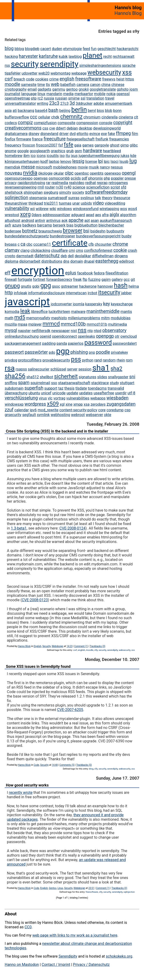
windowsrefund (86, 209)
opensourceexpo (19, 178)
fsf (60, 145)
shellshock (14, 192)
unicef (46, 393)
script (115, 187)
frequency (13, 145)
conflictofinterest (98, 250)
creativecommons (23, 128)
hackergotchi (128, 49)
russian (61, 98)
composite (66, 123)
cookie (120, 250)
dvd (73, 134)
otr (117, 336)
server (72, 369)
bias (70, 225)
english (67, 79)
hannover (105, 286)
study (114, 383)
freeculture (55, 139)
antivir (40, 221)
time (41, 85)
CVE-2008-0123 (35, 600)
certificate (70, 243)
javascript (27, 302)
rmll (41, 187)
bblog (19, 49)
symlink (43, 415)
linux (41, 94)
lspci (114, 162)
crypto (10, 256)
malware (78, 312)
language (29, 94)
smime (74, 98)
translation (95, 98)
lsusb (124, 162)
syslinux (87, 198)
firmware (24, 139)
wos (124, 209)
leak (25, 311)
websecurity (104, 72)
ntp (90, 331)
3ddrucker (84, 103)
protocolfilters (30, 360)
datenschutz (47, 256)
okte (108, 415)
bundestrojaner (62, 236)
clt (136, 117)
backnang (26, 111)
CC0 (28, 927)
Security (47, 646)
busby (127, 236)
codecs (11, 123)
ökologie (45, 173)
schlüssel (58, 369)
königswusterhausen (22, 162)
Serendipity (68, 956)
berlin (79, 110)
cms (80, 250)
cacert (46, 49)
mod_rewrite (48, 410)
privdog (11, 360)
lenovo (66, 162)
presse (130, 178)
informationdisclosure (46, 293)
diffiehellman (103, 256)
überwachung (16, 393)
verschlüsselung (21, 398)
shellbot (47, 377)
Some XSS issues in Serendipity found (38, 667)
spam (24, 383)
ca (23, 244)
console (106, 123)
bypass (11, 244)
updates (86, 393)
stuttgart (127, 383)
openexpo (113, 173)
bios (100, 111)
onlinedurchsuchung (22, 336)
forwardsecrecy (59, 280)
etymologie (72, 49)
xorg (25, 214)
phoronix (95, 178)
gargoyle (102, 145)
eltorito (82, 134)
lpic (107, 162)
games (88, 145)
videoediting (115, 203)
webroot (78, 415)
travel (110, 98)
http (9, 293)
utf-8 (131, 393)
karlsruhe (48, 56)
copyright (123, 123)
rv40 (68, 187)
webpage (79, 73)
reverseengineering (21, 187)
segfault (29, 415)
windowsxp (14, 404)
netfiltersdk (41, 331)
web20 (44, 73)
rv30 (60, 187)
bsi (86, 231)
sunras (74, 198)
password (98, 343)
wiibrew (42, 209)
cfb (91, 244)
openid (45, 336)
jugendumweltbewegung (99, 156)
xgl (62, 404)
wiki (53, 209)
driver (64, 134)
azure (17, 225)
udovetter (30, 73)
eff (8, 273)
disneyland (49, 134)
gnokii (84, 89)
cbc (29, 244)
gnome (10, 151)
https (130, 79)
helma (134, 286)
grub (70, 151)
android (28, 221)
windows (64, 209)
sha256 (15, 376)
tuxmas (65, 203)
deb (64, 256)
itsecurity (109, 292)
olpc (69, 173)
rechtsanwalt (123, 57)
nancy (105, 167)
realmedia (60, 183)
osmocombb (59, 178)
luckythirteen (59, 312)
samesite (29, 85)
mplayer (35, 324)
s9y (96, 650)
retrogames (118, 183)
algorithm (128, 215)
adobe (99, 103)
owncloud (129, 336)
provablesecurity (56, 360)
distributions (52, 261)
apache (76, 220)
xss (127, 72)
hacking (11, 57)
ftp (85, 280)
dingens (121, 256)
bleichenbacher (111, 225)
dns (66, 261)
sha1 (101, 368)
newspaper (61, 331)
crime (54, 79)
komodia (12, 312)
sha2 (116, 369)
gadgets (45, 89)
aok (65, 221)
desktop (85, 128)
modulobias (121, 318)
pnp (92, 352)
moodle (12, 84)
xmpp (78, 404)
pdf (85, 178)
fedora (99, 273)
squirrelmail (40, 383)
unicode (59, 393)
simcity (65, 192)
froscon (29, 145)
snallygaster (118, 377)
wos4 (132, 209)
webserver (94, 415)
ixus (74, 156)
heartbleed (112, 151)
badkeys (29, 225)
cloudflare (60, 250)
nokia (111, 94)
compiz (25, 123)
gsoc (56, 286)
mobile (100, 94)
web (55, 84)
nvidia (30, 173)
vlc (50, 398)
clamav (12, 250)
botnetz (30, 231)
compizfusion (45, 123)
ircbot (93, 293)
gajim (106, 280)
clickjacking (40, 250)
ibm (27, 156)
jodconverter (61, 304)
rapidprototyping (31, 183)
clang (25, 250)
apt (87, 221)
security (25, 64)
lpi (100, 161)
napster (24, 331)
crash (132, 250)
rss (7, 65)
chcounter (103, 244)
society (78, 192)
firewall (11, 280)
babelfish (68, 85)
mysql (11, 330)
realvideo (77, 183)
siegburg (51, 192)
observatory (114, 330)
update (72, 393)
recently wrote (21, 793)
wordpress (35, 404)
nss (82, 330)
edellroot (127, 261)
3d (72, 103)
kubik (63, 57)
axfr (8, 225)
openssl (123, 94)
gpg (46, 286)
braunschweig (50, 231)
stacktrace (100, 383)
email (32, 89)
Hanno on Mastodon (22, 965)
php (107, 178)
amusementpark (119, 103)
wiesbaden (118, 398)
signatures (88, 377)
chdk (55, 117)
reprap (102, 183)
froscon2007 (47, 145)
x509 (53, 404)
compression (87, 123)
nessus (117, 167)
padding (49, 343)
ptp (34, 98)
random (109, 360)
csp (128, 410)
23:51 (91, 888)
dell (71, 256)
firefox (10, 139)
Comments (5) (67, 765)
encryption (38, 271)
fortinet (39, 280)
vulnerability (17, 208)
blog (9, 48)
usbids (86, 203)
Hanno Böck (24, 646)
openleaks (86, 336)
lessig (78, 161)
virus (43, 398)
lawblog (75, 57)
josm (134, 89)
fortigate (25, 280)
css (45, 128)
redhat (91, 183)
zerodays (98, 404)
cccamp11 (42, 244)
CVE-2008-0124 (72, 528)
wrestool (12, 215)
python (88, 360)
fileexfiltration (117, 273)
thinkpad (36, 203)
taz (61, 388)
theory (107, 198)
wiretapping (109, 209)
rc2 (40, 98)
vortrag (60, 398)
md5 (20, 318)
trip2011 (51, 203)
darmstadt (25, 256)
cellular (44, 117)
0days (37, 215)
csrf (9, 79)
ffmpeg (123, 133)
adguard (78, 215)
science (79, 187)
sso (54, 383)
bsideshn (98, 231)
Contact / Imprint (56, 965)
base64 (41, 111)
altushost (12, 221)
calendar (22, 410)
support (51, 388)
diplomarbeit (30, 261)
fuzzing (94, 280)
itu (68, 156)
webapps (98, 398)
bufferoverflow (17, 117)
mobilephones (65, 167)
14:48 (55, 765)
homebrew (14, 156)
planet (93, 55)
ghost (115, 145)
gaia (78, 145)
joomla (79, 304)
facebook (85, 273)
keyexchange (122, 304)
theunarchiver (16, 203)
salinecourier (39, 369)
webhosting (60, 415)
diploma (12, 261)
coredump (115, 410)
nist (74, 331)
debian (72, 128)
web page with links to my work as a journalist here (75, 935)
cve (52, 128)
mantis (126, 312)
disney (34, 134)
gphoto (123, 89)
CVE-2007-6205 (70, 710)
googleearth (40, 151)
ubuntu (34, 393)
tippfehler (13, 73)
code (30, 79)
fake (111, 134)
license (91, 162)
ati (15, 111)
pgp (63, 351)
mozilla (11, 324)
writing (42, 103)
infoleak (20, 293)
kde (133, 156)
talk (98, 198)
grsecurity (13, 415)
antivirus (53, 221)
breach (19, 79)
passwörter (36, 352)
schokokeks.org (119, 956)
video (98, 203)
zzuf (9, 410)
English (37, 646)
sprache (129, 65)
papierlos (76, 343)
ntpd (98, 331)
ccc (34, 117)
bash (53, 110)
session (85, 369)
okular (59, 173)
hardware (93, 151)
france (37, 139)
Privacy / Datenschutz (91, 965)
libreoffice (39, 312)
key (106, 304)
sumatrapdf (58, 198)
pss (76, 359)
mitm (105, 318)
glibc (134, 145)
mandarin (54, 94)
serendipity (59, 64)
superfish (34, 388)
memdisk (12, 167)
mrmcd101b (97, 324)
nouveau (13, 173)
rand (98, 360)
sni (132, 377)
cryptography (16, 89)
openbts (97, 173)
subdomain (14, 388)
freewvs (109, 79)
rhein (121, 360)
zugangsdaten (121, 404)
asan (95, 221)
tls (48, 85)
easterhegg (107, 261)
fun (94, 49)
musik (94, 167)
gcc (127, 280)
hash (121, 286)
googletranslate (103, 89)
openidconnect (65, 336)
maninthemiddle (103, 311)
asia (8, 111)
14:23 (69, 646)
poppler (117, 178)
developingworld (107, 128)
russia (49, 98)
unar (76, 203)
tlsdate (81, 388)
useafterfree (104, 393)
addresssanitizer (56, 215)
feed (86, 49)
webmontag (60, 73)
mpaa (22, 324)
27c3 (64, 103)
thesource (122, 198)
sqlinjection (16, 198)
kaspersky (94, 304)
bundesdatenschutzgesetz (27, 236)
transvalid (116, 388)
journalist (12, 94)
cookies (42, 79)
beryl (92, 111)
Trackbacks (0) (98, 646)
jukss (125, 156)
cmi (72, 250)
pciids (76, 178)
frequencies (119, 139)
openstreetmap (17, 98)
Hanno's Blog (128, 13)
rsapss (21, 369)
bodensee (13, 231)
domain (77, 261)
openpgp (105, 336)
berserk (59, 225)
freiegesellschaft (80, 139)
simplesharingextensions (100, 65)
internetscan (76, 293)
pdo (52, 352)
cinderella (109, 117)
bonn (117, 111)
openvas (41, 178)
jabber (126, 293)
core (102, 410)
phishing (79, 352)
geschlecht (107, 49)
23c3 (54, 103)
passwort (14, 352)
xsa (87, 404)
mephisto (59, 318)
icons (41, 156)
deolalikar (83, 256)
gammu (59, 89)
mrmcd (51, 324)
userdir (121, 393)
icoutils (53, 156)
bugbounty (115, 231)
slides (102, 377)
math (9, 318)
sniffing (11, 383)
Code (36, 765)
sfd (124, 187)
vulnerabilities (78, 398)
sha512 (33, 377)
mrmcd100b (73, 324)
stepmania (38, 198)
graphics (58, 151)
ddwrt (61, 128)
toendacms (97, 388)
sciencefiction (98, 187)
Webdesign (57, 646)
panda (62, 343)
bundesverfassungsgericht (98, 236)
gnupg (12, 286)
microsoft (44, 167)
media (68, 94)
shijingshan (33, 192)
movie (83, 167)
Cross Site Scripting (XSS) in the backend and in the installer (57, 431)
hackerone (88, 286)
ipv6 (33, 410)
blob (109, 111)
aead (90, 215)
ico (33, 156)
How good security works (27, 785)
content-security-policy (78, 410)
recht (107, 57)
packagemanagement (23, 343)
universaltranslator (20, 103)
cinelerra (126, 117)
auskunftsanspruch (116, 221)
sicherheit (66, 376)
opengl (129, 173)
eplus (71, 273)
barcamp (45, 225)
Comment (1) (81, 646)
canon (95, 85)
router (50, 187)
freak (77, 280)
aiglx (114, 215)
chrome (120, 244)
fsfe (69, 145)
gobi (36, 286)
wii (33, 209)
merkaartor (84, 94)
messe (28, 167)
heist (120, 79)
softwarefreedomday (106, 192)
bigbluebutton (86, 225)
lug (133, 161)
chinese (118, 85)
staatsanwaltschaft (74, 383)
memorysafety (38, 318)
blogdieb (32, 49)
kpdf (44, 162)
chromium (92, 117)
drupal (89, 261)
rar (48, 183)
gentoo (72, 89)
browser (73, 231)
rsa (10, 368)
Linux (60, 888)
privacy (11, 183)
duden (57, 49)
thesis (69, 388)
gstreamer (70, 286)
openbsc (82, 173)
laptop (54, 162)
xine (69, 404)
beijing (65, 111)
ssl (83, 98)
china (106, 85)
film (135, 134)
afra (105, 215)
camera (83, 85)
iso (62, 156)
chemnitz (71, 117)
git (133, 280)
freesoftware (88, 79)
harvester (28, 56)
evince (95, 134)
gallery (117, 280)
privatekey (119, 352)
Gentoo (53, 888)
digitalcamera (16, 134)
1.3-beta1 (19, 528)
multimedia (117, 324)
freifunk (102, 139)
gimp (125, 145)
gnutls (26, 286)
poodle (103, 352)
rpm (129, 360)
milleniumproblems (84, 318)
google (23, 151)
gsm (78, 151)
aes (98, 215)
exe (104, 134)
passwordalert (125, 343)
